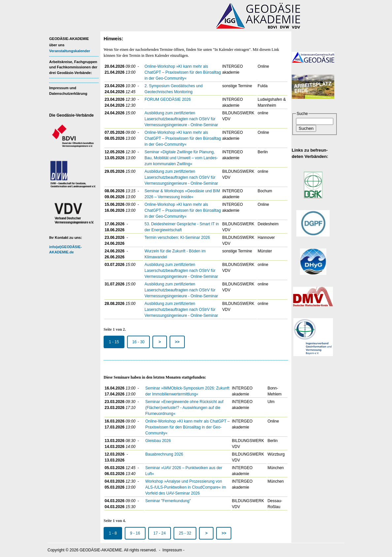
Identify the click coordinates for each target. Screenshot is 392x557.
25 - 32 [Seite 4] (185, 533)
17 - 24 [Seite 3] (160, 533)
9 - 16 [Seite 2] (135, 533)
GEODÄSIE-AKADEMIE (69, 39)
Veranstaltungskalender (70, 51)
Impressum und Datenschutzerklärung (68, 91)
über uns (57, 45)
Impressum (172, 550)
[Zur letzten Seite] (177, 342)
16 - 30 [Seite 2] (138, 342)
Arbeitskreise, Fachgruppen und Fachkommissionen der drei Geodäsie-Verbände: (73, 67)
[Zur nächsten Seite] (160, 342)
